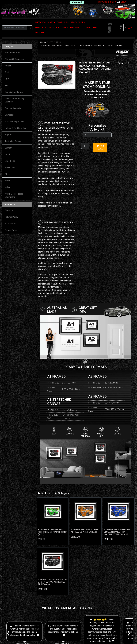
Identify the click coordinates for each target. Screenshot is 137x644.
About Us (9, 210)
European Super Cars (14, 121)
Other (7, 174)
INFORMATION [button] (42, 33)
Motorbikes (10, 161)
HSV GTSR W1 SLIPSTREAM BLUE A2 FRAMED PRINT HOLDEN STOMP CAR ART (117, 532)
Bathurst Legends (13, 108)
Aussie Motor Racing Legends (14, 100)
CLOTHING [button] (62, 22)
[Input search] (15, 28)
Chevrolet (9, 115)
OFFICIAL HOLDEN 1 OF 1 (47, 28)
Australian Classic (13, 141)
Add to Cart (100, 147)
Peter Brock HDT (12, 53)
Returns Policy (11, 217)
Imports (8, 135)
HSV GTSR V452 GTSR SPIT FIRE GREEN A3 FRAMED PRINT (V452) (52, 532)
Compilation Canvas (14, 92)
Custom (8, 148)
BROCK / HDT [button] (77, 22)
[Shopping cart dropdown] (125, 28)
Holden (8, 66)
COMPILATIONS (90, 28)
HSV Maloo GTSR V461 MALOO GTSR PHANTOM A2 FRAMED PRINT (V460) (52, 582)
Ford (7, 72)
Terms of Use (11, 224)
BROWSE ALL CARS (44, 22)
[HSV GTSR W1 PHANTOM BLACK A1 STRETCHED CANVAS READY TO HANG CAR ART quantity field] (85, 146)
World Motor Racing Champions (14, 195)
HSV (7, 79)
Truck (7, 181)
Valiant (8, 187)
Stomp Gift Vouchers (14, 59)
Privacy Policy (11, 230)
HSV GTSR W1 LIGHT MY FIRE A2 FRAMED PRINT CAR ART (85, 531)
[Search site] (30, 28)
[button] (130, 28)
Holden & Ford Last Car (15, 128)
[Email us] (110, 24)
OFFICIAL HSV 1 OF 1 (71, 28)
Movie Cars (10, 168)
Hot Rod (9, 154)
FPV (7, 85)
